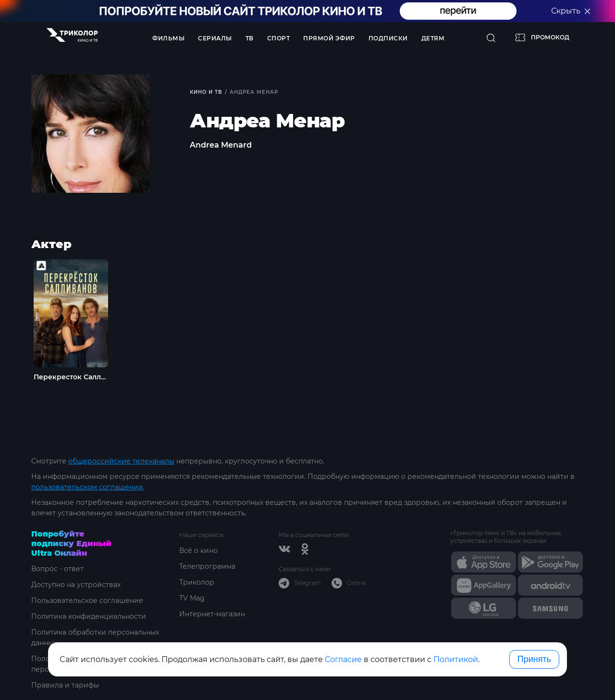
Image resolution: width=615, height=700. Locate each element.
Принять (534, 659)
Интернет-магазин (212, 614)
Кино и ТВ (206, 92)
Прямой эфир (329, 38)
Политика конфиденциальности (89, 616)
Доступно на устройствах (76, 585)
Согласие (343, 659)
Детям (433, 38)
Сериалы (215, 38)
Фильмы (168, 38)
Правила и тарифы (65, 685)
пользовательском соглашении (87, 487)
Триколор (197, 582)
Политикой (456, 659)
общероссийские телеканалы (121, 461)
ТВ (250, 38)
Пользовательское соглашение (87, 600)
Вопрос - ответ (57, 569)
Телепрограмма (207, 566)
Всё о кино (198, 550)
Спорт (279, 38)
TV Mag (192, 598)
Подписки (388, 38)
